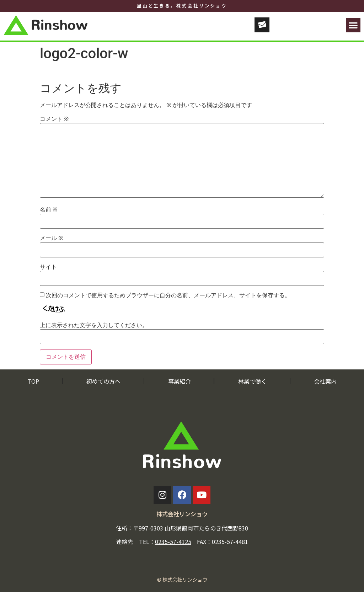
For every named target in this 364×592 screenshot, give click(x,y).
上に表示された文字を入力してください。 (94, 325)
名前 (49, 210)
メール (51, 238)
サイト (48, 267)
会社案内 (325, 381)
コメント (54, 119)
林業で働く (252, 381)
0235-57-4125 (173, 542)
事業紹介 (180, 381)
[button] (354, 25)
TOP (33, 381)
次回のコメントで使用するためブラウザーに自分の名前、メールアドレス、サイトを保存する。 (168, 295)
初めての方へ (103, 381)
